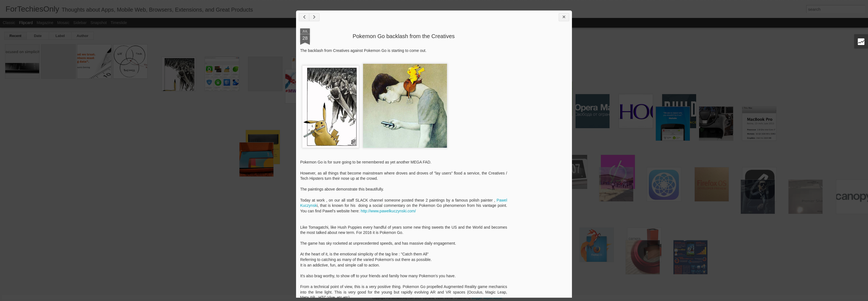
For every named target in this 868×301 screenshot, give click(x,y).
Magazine (45, 23)
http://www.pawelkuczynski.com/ (388, 211)
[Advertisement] (537, 115)
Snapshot (99, 23)
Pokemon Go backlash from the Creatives (404, 36)
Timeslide (119, 23)
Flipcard (26, 23)
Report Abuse (493, 298)
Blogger (477, 298)
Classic (9, 23)
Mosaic (63, 23)
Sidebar (80, 23)
